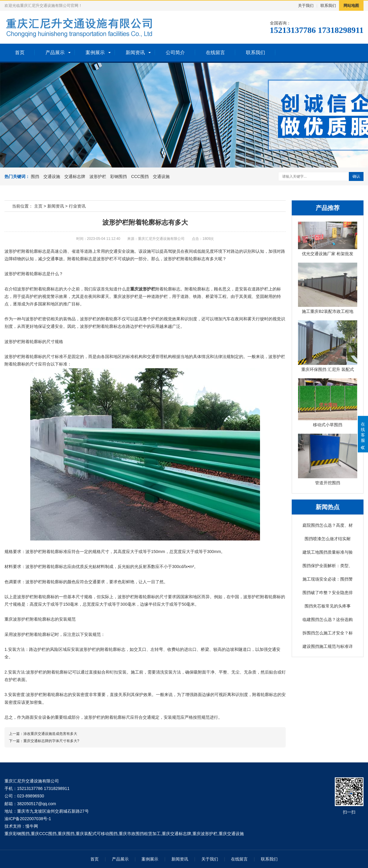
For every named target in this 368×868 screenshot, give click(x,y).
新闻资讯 (135, 52)
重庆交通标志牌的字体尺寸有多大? (51, 741)
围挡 (35, 176)
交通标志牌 (75, 176)
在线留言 (215, 52)
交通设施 (52, 176)
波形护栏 (98, 176)
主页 (38, 206)
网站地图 (351, 6)
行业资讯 (77, 206)
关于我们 (306, 6)
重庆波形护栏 (143, 289)
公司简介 (175, 52)
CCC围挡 (140, 176)
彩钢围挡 (118, 176)
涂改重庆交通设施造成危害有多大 (50, 734)
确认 (356, 176)
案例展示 (95, 52)
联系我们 (328, 6)
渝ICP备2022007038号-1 (28, 819)
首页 (20, 52)
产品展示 (55, 52)
